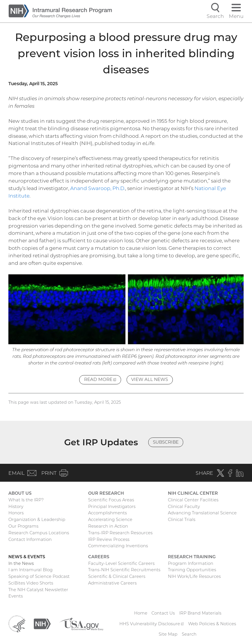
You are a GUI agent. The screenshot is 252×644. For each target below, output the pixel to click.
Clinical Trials (182, 520)
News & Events (27, 557)
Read (103, 380)
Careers (99, 557)
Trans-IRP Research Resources (120, 533)
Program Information (191, 563)
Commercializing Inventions (118, 546)
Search (189, 634)
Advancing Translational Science (202, 513)
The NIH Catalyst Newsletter (38, 590)
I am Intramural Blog (30, 570)
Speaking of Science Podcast (39, 576)
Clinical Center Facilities (193, 500)
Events (16, 596)
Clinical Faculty (184, 507)
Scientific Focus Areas (111, 500)
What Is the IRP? (26, 500)
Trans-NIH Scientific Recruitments (124, 570)
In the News (21, 563)
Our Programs (23, 526)
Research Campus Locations (39, 533)
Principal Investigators (112, 507)
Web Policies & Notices (212, 624)
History (16, 507)
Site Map (168, 634)
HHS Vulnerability (152, 624)
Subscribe (166, 442)
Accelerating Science (110, 520)
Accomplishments (108, 513)
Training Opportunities (192, 570)
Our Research (106, 493)
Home (141, 613)
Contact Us (163, 613)
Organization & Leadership (37, 520)
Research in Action (108, 526)
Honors (16, 513)
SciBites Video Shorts (31, 583)
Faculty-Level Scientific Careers (121, 563)
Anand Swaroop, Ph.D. (98, 188)
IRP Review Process (109, 539)
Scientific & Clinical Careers (117, 576)
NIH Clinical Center (193, 493)
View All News (150, 379)
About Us (20, 493)
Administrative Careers (112, 583)
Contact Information (30, 539)
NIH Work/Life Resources (194, 576)
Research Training (192, 557)
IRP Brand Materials (200, 613)
